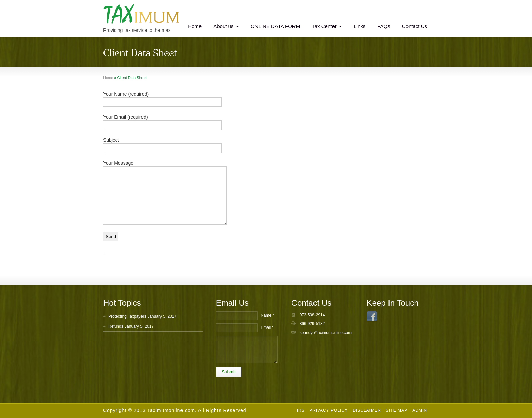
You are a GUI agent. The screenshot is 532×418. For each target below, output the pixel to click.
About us (223, 26)
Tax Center (324, 26)
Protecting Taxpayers (127, 316)
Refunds (116, 326)
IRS (301, 410)
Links (359, 26)
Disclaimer (367, 410)
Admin (420, 410)
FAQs (384, 26)
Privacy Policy (329, 410)
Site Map (397, 410)
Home (195, 26)
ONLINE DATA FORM (275, 26)
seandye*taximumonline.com (326, 333)
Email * (267, 327)
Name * (267, 315)
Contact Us (415, 26)
